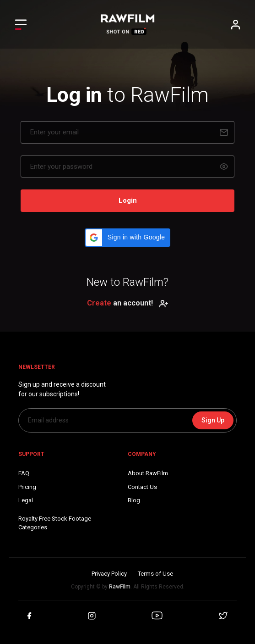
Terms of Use (155, 574)
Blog (134, 500)
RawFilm (120, 587)
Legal (26, 500)
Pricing (27, 487)
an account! (128, 303)
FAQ (24, 473)
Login (128, 200)
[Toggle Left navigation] (21, 25)
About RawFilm (148, 473)
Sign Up (213, 420)
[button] (127, 238)
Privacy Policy (109, 574)
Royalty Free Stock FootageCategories (55, 523)
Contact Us (142, 487)
